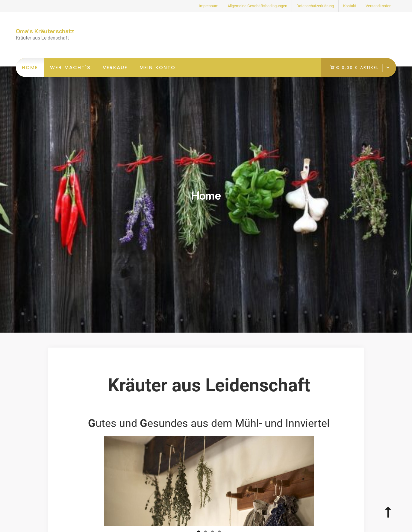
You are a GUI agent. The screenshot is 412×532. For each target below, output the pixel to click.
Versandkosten (378, 6)
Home (30, 68)
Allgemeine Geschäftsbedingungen (257, 6)
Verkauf (115, 68)
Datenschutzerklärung (315, 6)
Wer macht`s (70, 68)
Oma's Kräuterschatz (45, 31)
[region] (209, 481)
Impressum (209, 6)
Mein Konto (157, 68)
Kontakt (350, 6)
